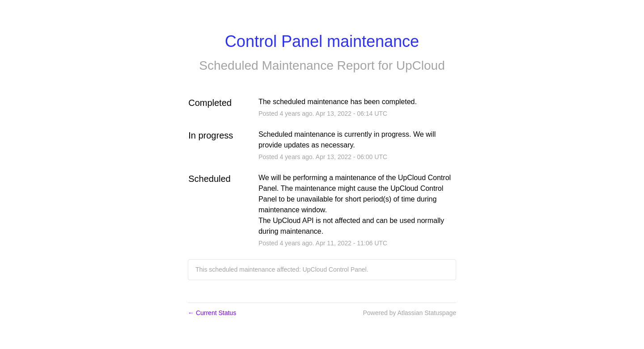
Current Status (212, 313)
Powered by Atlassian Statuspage (409, 313)
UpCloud (421, 65)
